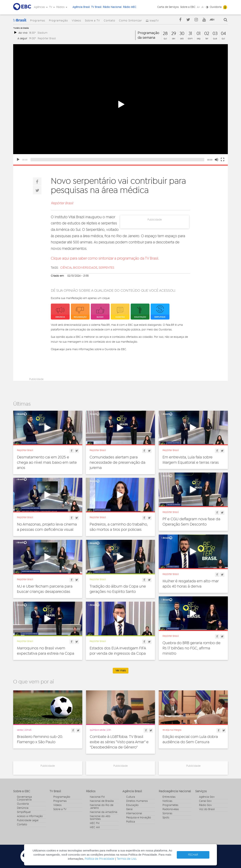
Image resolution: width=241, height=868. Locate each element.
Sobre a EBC (188, 7)
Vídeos (76, 21)
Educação (132, 805)
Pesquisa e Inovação (139, 818)
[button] (120, 105)
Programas (38, 21)
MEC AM (95, 827)
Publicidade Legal (28, 820)
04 (223, 34)
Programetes (170, 805)
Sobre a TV (92, 21)
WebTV (154, 21)
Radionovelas (171, 809)
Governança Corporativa (24, 798)
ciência (66, 268)
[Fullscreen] (223, 160)
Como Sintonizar (130, 21)
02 (207, 34)
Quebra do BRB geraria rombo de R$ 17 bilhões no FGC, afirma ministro (191, 648)
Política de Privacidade (100, 859)
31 (190, 34)
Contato (109, 21)
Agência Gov (207, 797)
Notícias (167, 801)
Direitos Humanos (137, 801)
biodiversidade (85, 268)
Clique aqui (58, 349)
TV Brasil (96, 7)
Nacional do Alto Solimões (100, 818)
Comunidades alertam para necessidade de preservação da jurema (117, 463)
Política (131, 822)
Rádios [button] (62, 7)
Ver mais (121, 671)
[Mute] (217, 160)
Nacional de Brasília (102, 801)
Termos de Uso (126, 859)
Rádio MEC (130, 7)
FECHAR (193, 855)
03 (215, 34)
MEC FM (95, 823)
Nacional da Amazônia (104, 812)
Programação (58, 21)
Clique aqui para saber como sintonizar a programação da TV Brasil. (105, 259)
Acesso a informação (30, 816)
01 (199, 34)
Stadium (42, 33)
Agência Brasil (81, 7)
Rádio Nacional (112, 7)
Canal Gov (205, 801)
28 (165, 34)
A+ (198, 7)
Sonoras (167, 813)
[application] (120, 104)
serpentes (106, 268)
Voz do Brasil (207, 809)
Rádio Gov (205, 805)
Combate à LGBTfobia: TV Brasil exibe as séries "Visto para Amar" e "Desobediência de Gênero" (119, 742)
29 (174, 34)
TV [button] (52, 7)
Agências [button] (41, 7)
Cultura (131, 797)
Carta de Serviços (168, 7)
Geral (129, 809)
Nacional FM (97, 797)
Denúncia (23, 808)
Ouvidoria (216, 7)
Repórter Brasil (47, 38)
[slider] (117, 160)
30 (182, 34)
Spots (166, 818)
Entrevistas (169, 797)
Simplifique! (24, 812)
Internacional (134, 813)
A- (203, 7)
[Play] (18, 160)
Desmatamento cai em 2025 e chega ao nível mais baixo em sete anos (47, 463)
